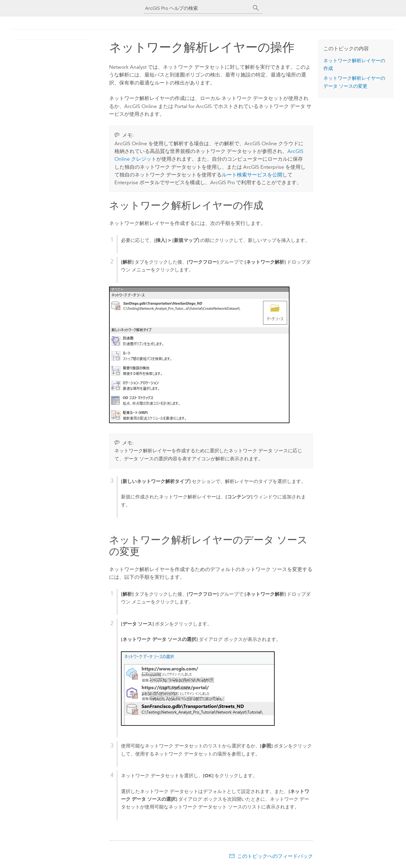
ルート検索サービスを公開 (252, 175)
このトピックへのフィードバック (275, 856)
